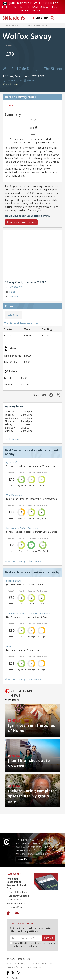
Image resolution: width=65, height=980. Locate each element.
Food (21, 473)
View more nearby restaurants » (23, 561)
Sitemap (11, 964)
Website (12, 297)
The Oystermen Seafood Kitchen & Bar (28, 613)
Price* (9, 45)
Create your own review (21, 222)
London (22, 25)
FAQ (23, 964)
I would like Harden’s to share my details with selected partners (32, 945)
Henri (9, 646)
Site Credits (13, 978)
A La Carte (13, 315)
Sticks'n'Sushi (14, 581)
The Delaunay (14, 495)
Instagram (12, 439)
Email (10, 292)
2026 (11, 106)
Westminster (34, 25)
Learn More (24, 859)
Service (31, 473)
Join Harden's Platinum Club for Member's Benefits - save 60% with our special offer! (31, 7)
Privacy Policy (14, 967)
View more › (13, 700)
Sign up (49, 938)
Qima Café (12, 462)
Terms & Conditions (41, 964)
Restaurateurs (35, 967)
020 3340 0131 (14, 287)
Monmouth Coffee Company (22, 528)
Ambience (42, 473)
